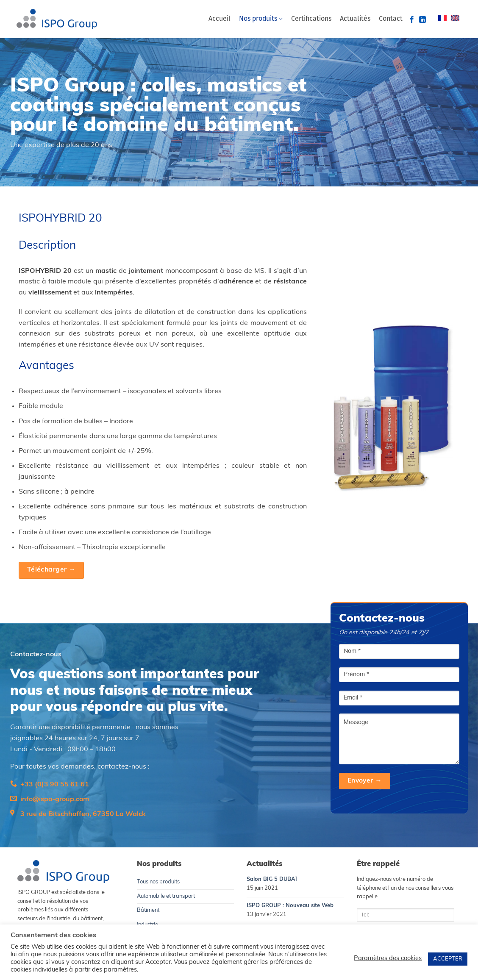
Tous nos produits (158, 882)
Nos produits (261, 19)
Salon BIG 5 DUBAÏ (272, 879)
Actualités (355, 19)
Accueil (220, 19)
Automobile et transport (166, 896)
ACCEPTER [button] (448, 959)
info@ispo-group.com (55, 800)
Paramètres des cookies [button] (388, 959)
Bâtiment (148, 910)
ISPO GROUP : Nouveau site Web (290, 906)
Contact (391, 19)
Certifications (311, 19)
